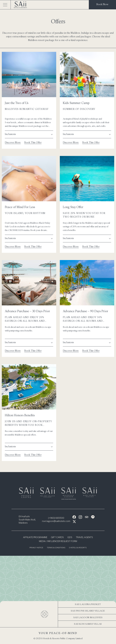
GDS (70, 537)
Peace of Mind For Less (20, 207)
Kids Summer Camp (76, 103)
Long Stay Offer (73, 207)
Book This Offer (33, 142)
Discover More (13, 142)
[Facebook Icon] (74, 517)
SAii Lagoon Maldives (88, 617)
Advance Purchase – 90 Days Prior (85, 311)
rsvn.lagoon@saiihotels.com (56, 521)
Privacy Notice (36, 548)
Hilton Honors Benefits (20, 415)
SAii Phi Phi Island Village (88, 611)
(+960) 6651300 (56, 518)
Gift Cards (57, 537)
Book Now (102, 4)
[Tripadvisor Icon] (87, 517)
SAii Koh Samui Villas (88, 624)
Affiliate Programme (35, 537)
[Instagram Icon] (80, 517)
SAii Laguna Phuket (88, 604)
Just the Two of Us (17, 103)
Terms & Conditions (56, 548)
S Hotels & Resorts (78, 548)
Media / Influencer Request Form (58, 541)
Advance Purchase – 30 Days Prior (27, 311)
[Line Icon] (93, 517)
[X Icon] (74, 522)
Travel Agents (84, 537)
